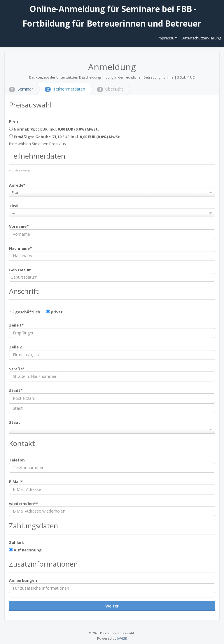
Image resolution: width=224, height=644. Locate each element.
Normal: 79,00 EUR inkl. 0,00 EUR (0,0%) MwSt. (54, 129)
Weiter (112, 606)
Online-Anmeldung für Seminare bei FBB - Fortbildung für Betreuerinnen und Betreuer (112, 16)
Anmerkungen (23, 580)
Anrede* (17, 185)
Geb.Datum (20, 270)
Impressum (168, 38)
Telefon (17, 460)
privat (54, 312)
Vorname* (19, 226)
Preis (14, 121)
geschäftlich (25, 312)
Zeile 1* (16, 325)
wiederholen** (23, 504)
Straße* (17, 369)
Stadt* (16, 390)
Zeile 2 (15, 347)
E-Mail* (16, 482)
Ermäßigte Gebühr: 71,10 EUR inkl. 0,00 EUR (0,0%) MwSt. (65, 137)
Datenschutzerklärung (201, 38)
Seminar (21, 89)
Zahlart (16, 542)
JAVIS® (122, 638)
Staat (15, 422)
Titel (14, 206)
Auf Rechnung (25, 550)
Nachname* (20, 248)
